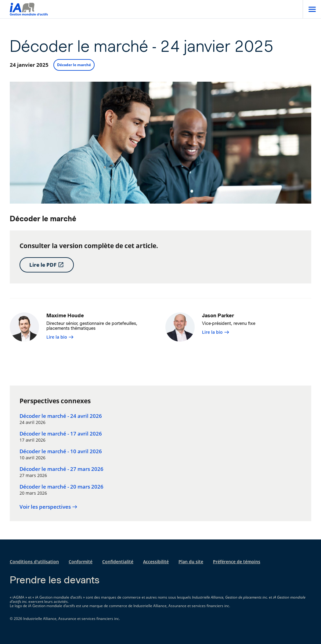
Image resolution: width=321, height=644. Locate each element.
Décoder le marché (74, 65)
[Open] (312, 9)
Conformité (81, 562)
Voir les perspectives (49, 507)
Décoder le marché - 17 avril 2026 (61, 434)
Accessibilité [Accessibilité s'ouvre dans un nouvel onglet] (156, 562)
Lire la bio (60, 337)
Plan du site (191, 562)
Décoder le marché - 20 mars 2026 (61, 487)
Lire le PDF (47, 265)
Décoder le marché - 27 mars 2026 (61, 469)
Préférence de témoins (237, 562)
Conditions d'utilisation (34, 562)
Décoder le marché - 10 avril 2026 (61, 451)
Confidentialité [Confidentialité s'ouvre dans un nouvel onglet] (118, 562)
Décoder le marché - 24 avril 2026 (61, 416)
